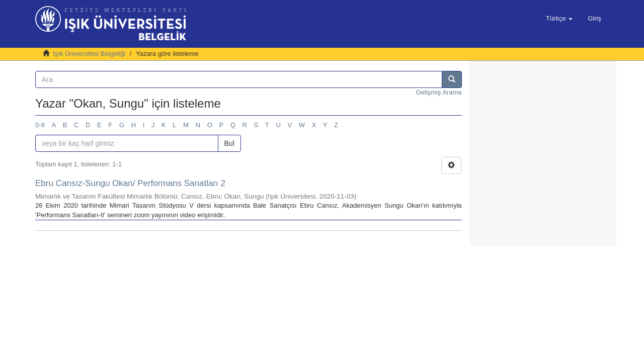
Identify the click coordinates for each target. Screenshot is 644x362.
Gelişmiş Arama (438, 92)
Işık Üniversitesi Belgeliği (89, 54)
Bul (229, 143)
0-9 (40, 125)
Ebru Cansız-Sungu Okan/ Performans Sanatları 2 (130, 183)
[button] (559, 19)
